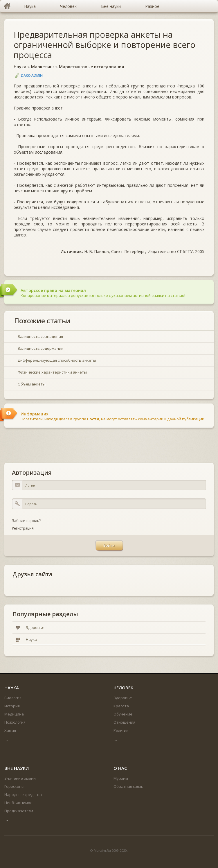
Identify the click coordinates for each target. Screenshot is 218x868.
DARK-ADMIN (32, 75)
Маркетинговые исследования (91, 67)
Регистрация (23, 528)
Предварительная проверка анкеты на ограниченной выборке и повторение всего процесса (105, 45)
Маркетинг (43, 67)
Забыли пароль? (26, 521)
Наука (20, 67)
